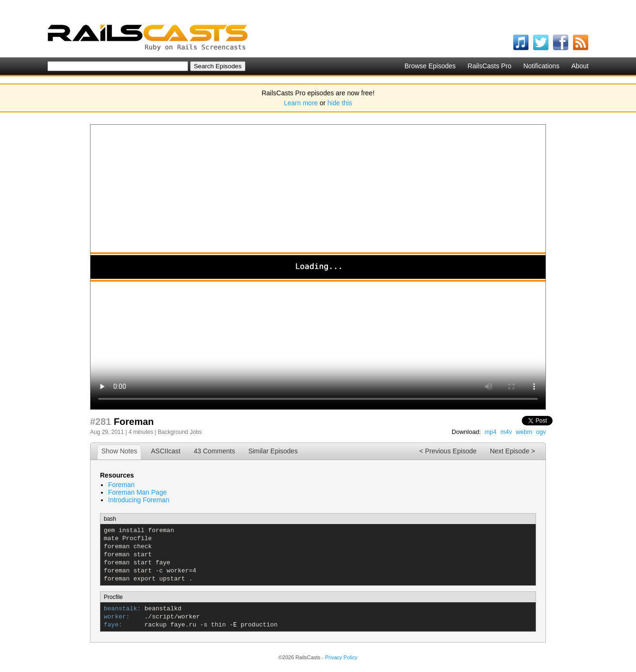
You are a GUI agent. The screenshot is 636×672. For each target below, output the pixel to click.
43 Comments (214, 451)
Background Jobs (180, 432)
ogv (541, 432)
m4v (506, 432)
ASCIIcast (165, 451)
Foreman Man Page (137, 492)
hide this (340, 103)
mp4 (490, 432)
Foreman (121, 485)
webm (524, 432)
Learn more (301, 103)
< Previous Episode (448, 451)
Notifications (541, 66)
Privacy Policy (341, 657)
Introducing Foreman (139, 500)
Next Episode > (513, 451)
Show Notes (119, 451)
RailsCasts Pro (490, 66)
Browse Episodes (430, 66)
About (580, 66)
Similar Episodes (273, 451)
